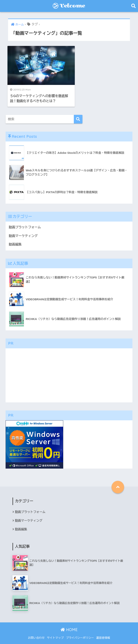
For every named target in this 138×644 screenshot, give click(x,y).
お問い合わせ (36, 633)
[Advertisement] (69, 370)
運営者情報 (103, 633)
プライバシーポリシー (80, 633)
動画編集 (15, 239)
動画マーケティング (23, 231)
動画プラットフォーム (25, 222)
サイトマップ (55, 633)
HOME (69, 625)
